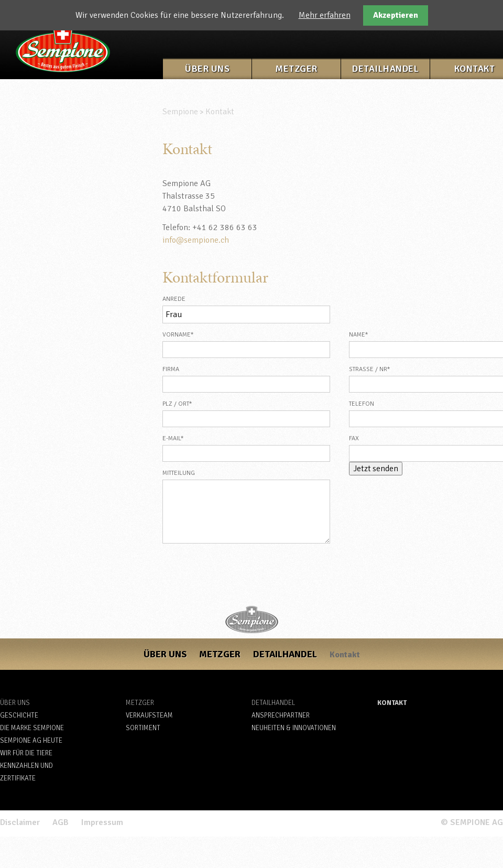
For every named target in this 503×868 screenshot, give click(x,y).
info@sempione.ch (196, 240)
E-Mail (180, 437)
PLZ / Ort (180, 403)
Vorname (180, 334)
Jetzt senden (376, 469)
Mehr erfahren (325, 15)
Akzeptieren (396, 15)
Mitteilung (179, 473)
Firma (171, 369)
